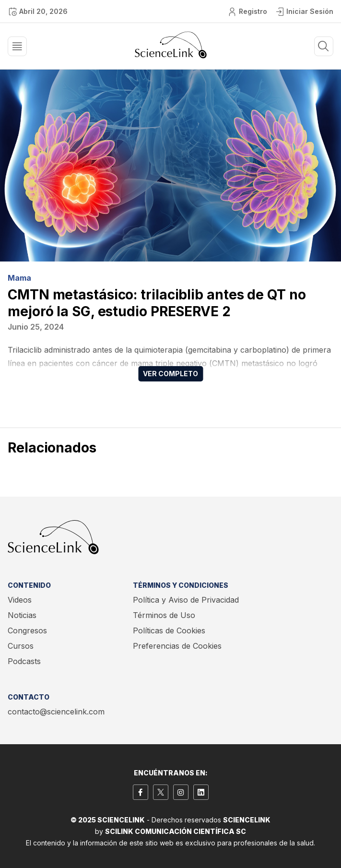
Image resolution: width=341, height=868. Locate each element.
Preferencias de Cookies (177, 646)
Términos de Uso (164, 615)
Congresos (27, 630)
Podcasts (24, 661)
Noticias (22, 615)
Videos (20, 600)
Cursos (21, 646)
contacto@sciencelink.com (56, 712)
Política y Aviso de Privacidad (186, 600)
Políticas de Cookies (169, 630)
